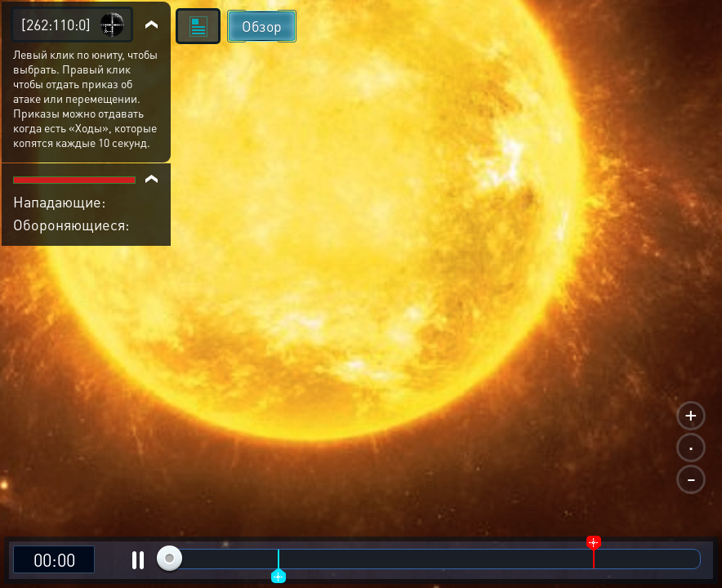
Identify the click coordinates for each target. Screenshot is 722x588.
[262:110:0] (56, 24)
